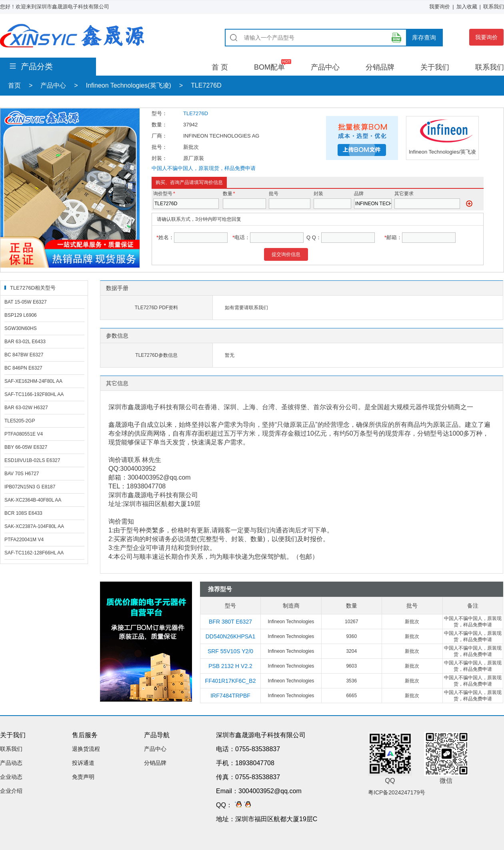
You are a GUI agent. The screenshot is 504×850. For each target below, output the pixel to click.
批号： (159, 147)
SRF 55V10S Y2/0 (230, 651)
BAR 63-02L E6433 (25, 342)
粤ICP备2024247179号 (397, 792)
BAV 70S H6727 (22, 474)
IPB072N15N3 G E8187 (30, 487)
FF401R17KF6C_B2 (231, 681)
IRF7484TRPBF (230, 696)
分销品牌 (380, 67)
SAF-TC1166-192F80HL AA (34, 394)
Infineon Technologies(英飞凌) (129, 85)
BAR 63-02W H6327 (26, 408)
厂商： (159, 136)
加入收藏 (467, 7)
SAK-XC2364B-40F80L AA (33, 500)
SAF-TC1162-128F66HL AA (34, 553)
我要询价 (440, 7)
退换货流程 (86, 749)
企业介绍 (11, 791)
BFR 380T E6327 (230, 622)
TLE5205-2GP (20, 421)
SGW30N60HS (21, 328)
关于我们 (435, 67)
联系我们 (494, 7)
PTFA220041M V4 (24, 540)
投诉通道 (83, 763)
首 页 (220, 67)
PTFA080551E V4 (24, 434)
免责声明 (83, 777)
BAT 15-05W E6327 (26, 302)
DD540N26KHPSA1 (231, 636)
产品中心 (325, 67)
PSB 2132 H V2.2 (230, 666)
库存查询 (424, 37)
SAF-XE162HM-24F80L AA (33, 381)
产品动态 (11, 763)
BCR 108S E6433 (23, 513)
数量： (159, 125)
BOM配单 (269, 67)
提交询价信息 (286, 254)
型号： (159, 113)
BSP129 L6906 (21, 315)
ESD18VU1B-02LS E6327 (32, 460)
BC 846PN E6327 (23, 368)
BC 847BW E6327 (24, 355)
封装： (159, 158)
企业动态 (11, 777)
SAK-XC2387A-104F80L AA (34, 526)
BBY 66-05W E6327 (26, 447)
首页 (14, 85)
